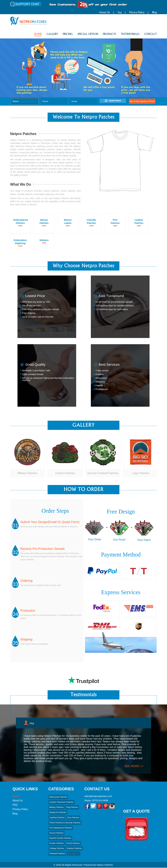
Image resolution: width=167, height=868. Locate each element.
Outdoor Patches (74, 849)
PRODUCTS (109, 34)
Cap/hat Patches (57, 818)
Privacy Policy (137, 13)
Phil (32, 724)
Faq (120, 13)
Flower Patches (65, 473)
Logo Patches (141, 473)
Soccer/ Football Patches (103, 473)
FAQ (15, 805)
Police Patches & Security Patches (65, 823)
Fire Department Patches (61, 828)
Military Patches (27, 473)
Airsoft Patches (73, 843)
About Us (104, 13)
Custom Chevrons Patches (61, 802)
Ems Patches (73, 818)
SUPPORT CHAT (27, 4)
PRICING (68, 34)
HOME (38, 34)
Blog (155, 13)
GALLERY (52, 34)
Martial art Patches (58, 813)
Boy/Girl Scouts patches (60, 838)
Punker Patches (56, 843)
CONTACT (150, 34)
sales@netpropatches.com (98, 796)
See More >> (73, 854)
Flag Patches (72, 807)
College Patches (57, 849)
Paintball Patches (57, 854)
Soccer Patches (56, 833)
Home (16, 796)
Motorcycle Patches (58, 797)
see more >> (134, 766)
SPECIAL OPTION (88, 34)
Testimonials (130, 34)
